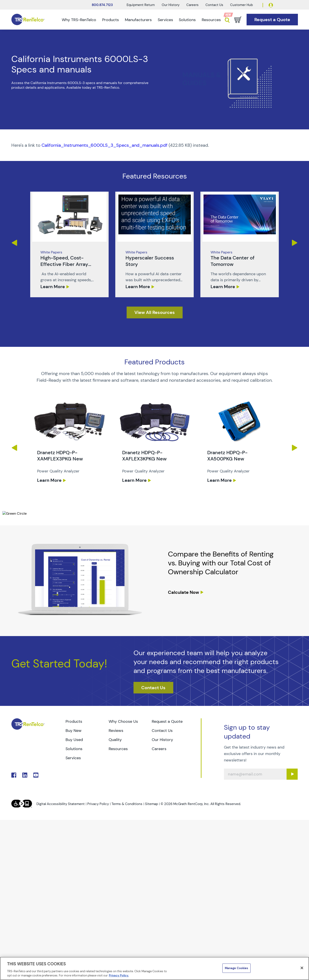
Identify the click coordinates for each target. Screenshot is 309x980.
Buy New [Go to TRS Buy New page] (74, 731)
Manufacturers (138, 20)
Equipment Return (141, 5)
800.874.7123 (102, 5)
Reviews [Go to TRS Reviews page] (116, 731)
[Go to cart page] (238, 20)
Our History (171, 5)
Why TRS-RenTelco (79, 20)
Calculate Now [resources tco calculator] (183, 592)
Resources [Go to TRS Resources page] (118, 749)
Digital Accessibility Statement (61, 804)
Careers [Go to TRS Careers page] (159, 749)
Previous (14, 243)
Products (111, 20)
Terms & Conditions (127, 804)
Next (295, 243)
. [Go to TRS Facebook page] (14, 775)
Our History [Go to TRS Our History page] (162, 740)
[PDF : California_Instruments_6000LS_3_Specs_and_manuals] (155, 145)
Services (165, 20)
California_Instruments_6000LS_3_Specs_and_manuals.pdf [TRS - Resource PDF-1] (105, 145)
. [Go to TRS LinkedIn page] (25, 775)
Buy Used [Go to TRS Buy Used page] (74, 740)
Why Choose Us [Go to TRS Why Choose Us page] (123, 721)
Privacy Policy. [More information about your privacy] (119, 975)
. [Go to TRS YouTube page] (36, 775)
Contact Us (214, 5)
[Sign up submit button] (292, 774)
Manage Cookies (237, 968)
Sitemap (152, 804)
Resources (211, 20)
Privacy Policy (98, 804)
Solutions (187, 20)
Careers (192, 5)
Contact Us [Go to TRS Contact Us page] (162, 731)
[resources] (155, 312)
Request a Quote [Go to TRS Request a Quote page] (167, 721)
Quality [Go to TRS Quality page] (115, 740)
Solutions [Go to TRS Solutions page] (74, 749)
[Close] (302, 968)
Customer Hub (241, 5)
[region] (154, 968)
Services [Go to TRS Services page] (73, 758)
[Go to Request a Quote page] (272, 20)
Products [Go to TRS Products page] (74, 721)
